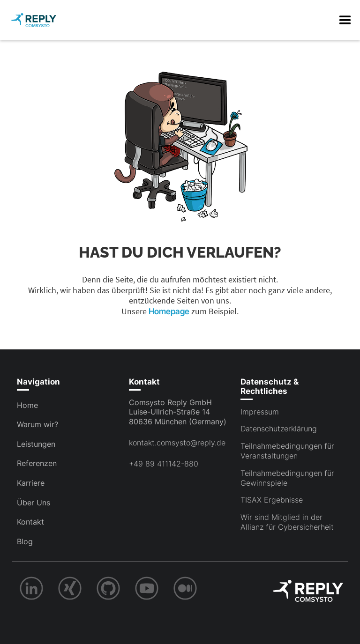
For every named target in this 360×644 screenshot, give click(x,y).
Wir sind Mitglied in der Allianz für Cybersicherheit (287, 522)
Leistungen (36, 444)
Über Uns (34, 503)
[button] (345, 20)
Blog (25, 541)
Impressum (260, 412)
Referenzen (37, 463)
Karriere (31, 483)
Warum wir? (37, 424)
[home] (34, 20)
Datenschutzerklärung (279, 429)
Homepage (170, 311)
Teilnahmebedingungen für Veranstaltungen (287, 451)
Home (27, 405)
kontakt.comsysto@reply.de (177, 443)
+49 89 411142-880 (164, 464)
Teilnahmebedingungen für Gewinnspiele (287, 478)
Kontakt (30, 522)
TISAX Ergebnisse (272, 500)
